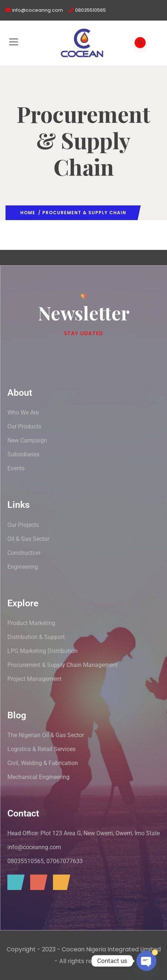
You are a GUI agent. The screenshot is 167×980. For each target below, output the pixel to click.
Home (28, 213)
